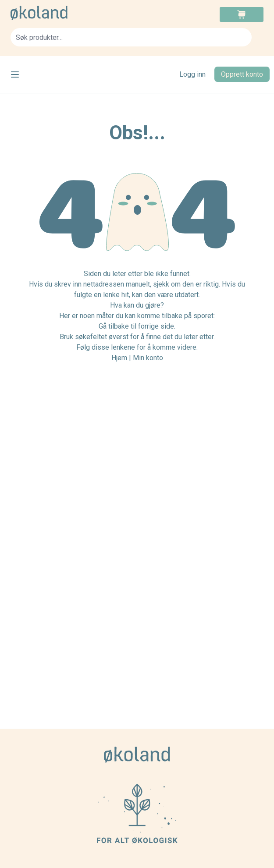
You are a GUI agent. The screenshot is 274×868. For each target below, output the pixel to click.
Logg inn (192, 74)
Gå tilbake (114, 326)
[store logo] (74, 13)
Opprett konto (242, 74)
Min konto (148, 358)
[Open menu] (15, 74)
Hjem (119, 358)
